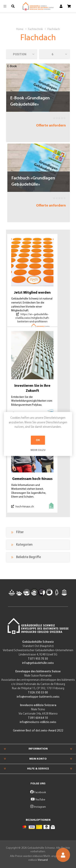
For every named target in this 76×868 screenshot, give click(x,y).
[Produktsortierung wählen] (22, 54)
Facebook (38, 792)
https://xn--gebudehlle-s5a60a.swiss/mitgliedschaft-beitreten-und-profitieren (32, 318)
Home (20, 29)
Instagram (38, 807)
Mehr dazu (38, 450)
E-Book (12, 66)
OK (38, 440)
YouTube (38, 800)
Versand (43, 860)
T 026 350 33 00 (38, 693)
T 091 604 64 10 (38, 718)
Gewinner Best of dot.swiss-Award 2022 (38, 731)
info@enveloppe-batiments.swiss (38, 697)
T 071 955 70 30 (38, 659)
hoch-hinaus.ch (23, 507)
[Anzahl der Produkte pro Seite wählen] (55, 54)
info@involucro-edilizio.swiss (38, 722)
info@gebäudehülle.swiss (38, 663)
